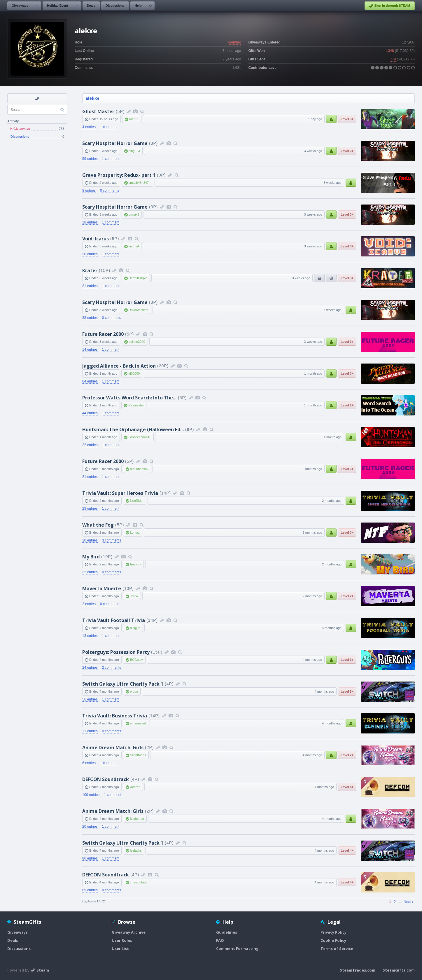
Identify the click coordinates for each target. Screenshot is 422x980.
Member (234, 42)
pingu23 (134, 151)
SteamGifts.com (399, 970)
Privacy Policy (333, 932)
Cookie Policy (333, 940)
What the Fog (98, 525)
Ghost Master (98, 111)
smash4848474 (140, 183)
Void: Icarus (96, 239)
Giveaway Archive (129, 932)
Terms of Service (337, 948)
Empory (136, 564)
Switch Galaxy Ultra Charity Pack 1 (123, 684)
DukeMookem (139, 310)
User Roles (122, 940)
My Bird (91, 557)
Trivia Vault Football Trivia (114, 620)
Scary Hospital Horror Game (115, 143)
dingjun (135, 628)
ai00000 (134, 373)
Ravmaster (136, 405)
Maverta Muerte (102, 588)
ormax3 (134, 214)
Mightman (137, 819)
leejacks (136, 850)
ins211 (134, 119)
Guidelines (227, 932)
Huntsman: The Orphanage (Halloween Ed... (133, 429)
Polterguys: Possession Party (116, 652)
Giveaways (20, 6)
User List (120, 948)
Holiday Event (58, 6)
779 (393, 59)
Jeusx (134, 596)
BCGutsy (136, 660)
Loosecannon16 (140, 437)
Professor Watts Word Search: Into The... (129, 398)
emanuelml (138, 723)
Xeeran (135, 787)
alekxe (92, 98)
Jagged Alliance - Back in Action (119, 366)
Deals (91, 6)
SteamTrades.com (358, 970)
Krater (90, 270)
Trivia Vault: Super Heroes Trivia (120, 493)
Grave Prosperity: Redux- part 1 (119, 175)
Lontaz (135, 532)
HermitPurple (138, 278)
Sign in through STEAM (390, 6)
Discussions (115, 6)
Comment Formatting (237, 948)
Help (138, 6)
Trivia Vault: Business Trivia (115, 716)
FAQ (220, 940)
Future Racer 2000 (103, 334)
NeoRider (137, 501)
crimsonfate (138, 882)
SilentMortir (138, 755)
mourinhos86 (139, 469)
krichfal (134, 246)
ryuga (134, 691)
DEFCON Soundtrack (106, 779)
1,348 (390, 51)
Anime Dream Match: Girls (113, 747)
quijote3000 (137, 342)
